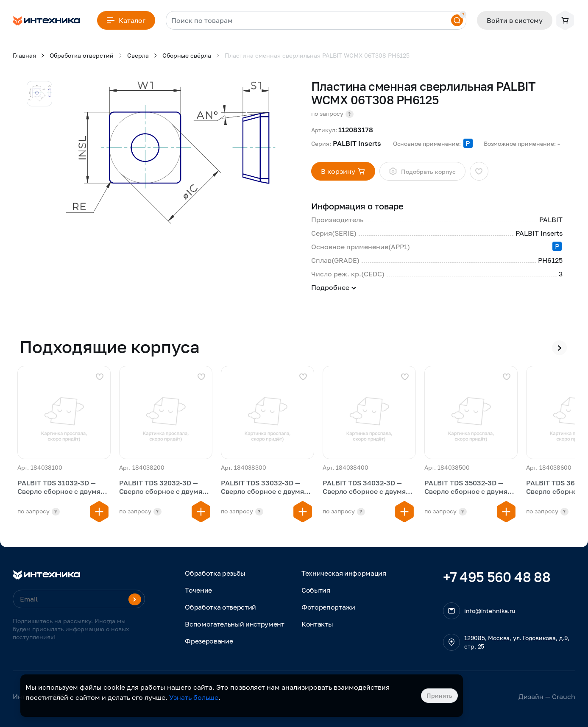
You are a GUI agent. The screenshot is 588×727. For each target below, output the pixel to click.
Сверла (138, 55)
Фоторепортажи (328, 607)
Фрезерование (209, 641)
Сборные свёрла (187, 55)
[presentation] (559, 348)
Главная (24, 55)
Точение (198, 590)
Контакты (317, 624)
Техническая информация (344, 573)
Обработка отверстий (82, 55)
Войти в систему (515, 20)
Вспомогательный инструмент (235, 624)
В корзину (343, 171)
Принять (439, 695)
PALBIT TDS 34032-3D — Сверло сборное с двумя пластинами (364, 488)
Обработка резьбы (215, 573)
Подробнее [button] (334, 287)
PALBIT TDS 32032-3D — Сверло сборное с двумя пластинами (161, 488)
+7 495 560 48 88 (497, 577)
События (316, 590)
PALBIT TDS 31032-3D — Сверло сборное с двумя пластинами (59, 488)
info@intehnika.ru (490, 611)
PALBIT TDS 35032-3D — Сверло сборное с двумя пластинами (466, 488)
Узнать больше (194, 697)
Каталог (126, 20)
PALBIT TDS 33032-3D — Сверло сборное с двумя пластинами (262, 488)
